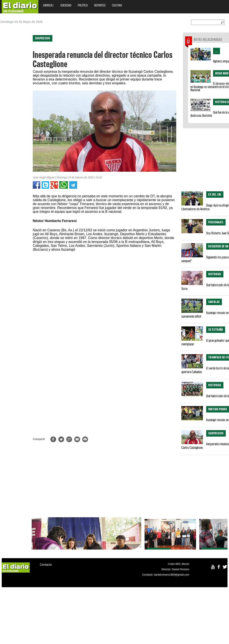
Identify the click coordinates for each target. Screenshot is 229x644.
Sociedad (66, 5)
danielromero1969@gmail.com (172, 575)
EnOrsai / (48, 5)
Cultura (117, 5)
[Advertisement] (19, 93)
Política (83, 5)
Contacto (46, 565)
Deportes (100, 5)
